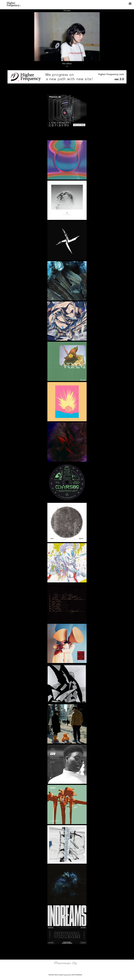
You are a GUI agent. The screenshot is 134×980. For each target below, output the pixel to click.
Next (70, 11)
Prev (64, 11)
